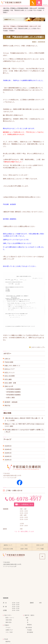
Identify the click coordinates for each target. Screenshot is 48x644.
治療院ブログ (9, 630)
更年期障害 (30, 632)
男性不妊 (7, 406)
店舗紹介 (7, 625)
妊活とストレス (10, 373)
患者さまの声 (9, 386)
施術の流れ (9, 622)
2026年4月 (8, 449)
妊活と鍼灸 (8, 379)
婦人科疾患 (29, 627)
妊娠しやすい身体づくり (12, 366)
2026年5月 (8, 446)
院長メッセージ (10, 618)
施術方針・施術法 (29, 615)
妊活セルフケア (10, 369)
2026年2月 (8, 456)
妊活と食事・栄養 (10, 383)
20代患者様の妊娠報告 (13, 389)
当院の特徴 (9, 620)
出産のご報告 (10, 398)
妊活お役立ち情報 (8, 549)
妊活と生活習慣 (10, 376)
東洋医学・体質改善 (11, 402)
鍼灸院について (8, 545)
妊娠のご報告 (24, 549)
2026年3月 (8, 453)
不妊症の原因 (9, 362)
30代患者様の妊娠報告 (13, 392)
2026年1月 (8, 460)
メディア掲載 (40, 549)
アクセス (8, 627)
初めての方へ (8, 615)
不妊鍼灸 (29, 630)
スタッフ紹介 (24, 545)
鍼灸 (27, 618)
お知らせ (7, 359)
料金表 (6, 639)
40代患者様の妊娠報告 (13, 395)
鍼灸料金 (8, 642)
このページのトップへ (38, 347)
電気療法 (29, 625)
